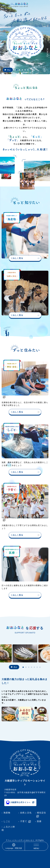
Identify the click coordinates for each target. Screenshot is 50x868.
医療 (39, 821)
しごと (7, 821)
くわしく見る (17, 258)
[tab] (17, 70)
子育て (24, 821)
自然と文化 (26, 813)
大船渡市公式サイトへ (20, 802)
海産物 (7, 813)
